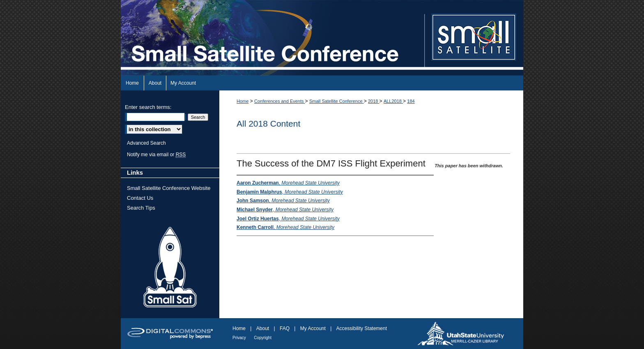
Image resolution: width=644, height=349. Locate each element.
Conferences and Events (280, 101)
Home (243, 101)
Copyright (263, 338)
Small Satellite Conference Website (169, 188)
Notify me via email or (156, 155)
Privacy (239, 338)
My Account (313, 328)
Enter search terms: (148, 107)
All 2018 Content (268, 124)
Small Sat (170, 268)
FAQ (285, 328)
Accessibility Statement (362, 328)
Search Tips (141, 208)
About (263, 328)
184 (411, 101)
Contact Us (140, 198)
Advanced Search (146, 143)
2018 (374, 101)
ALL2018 (393, 101)
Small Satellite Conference (337, 101)
